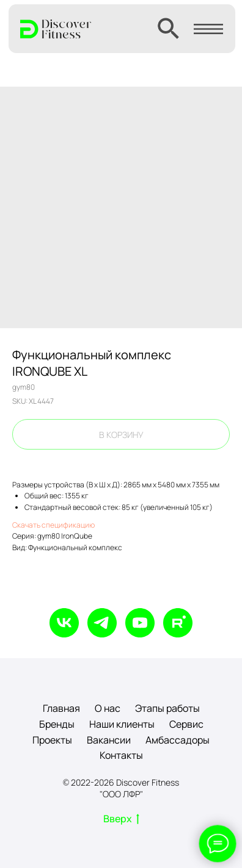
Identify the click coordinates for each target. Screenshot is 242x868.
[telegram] (102, 623)
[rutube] (178, 623)
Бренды (57, 724)
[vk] (64, 623)
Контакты (121, 755)
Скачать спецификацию (53, 525)
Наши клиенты (122, 724)
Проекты (52, 740)
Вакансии (109, 740)
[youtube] (140, 623)
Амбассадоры (178, 740)
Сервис (186, 724)
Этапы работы (167, 708)
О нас (108, 708)
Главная (61, 708)
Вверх (121, 819)
